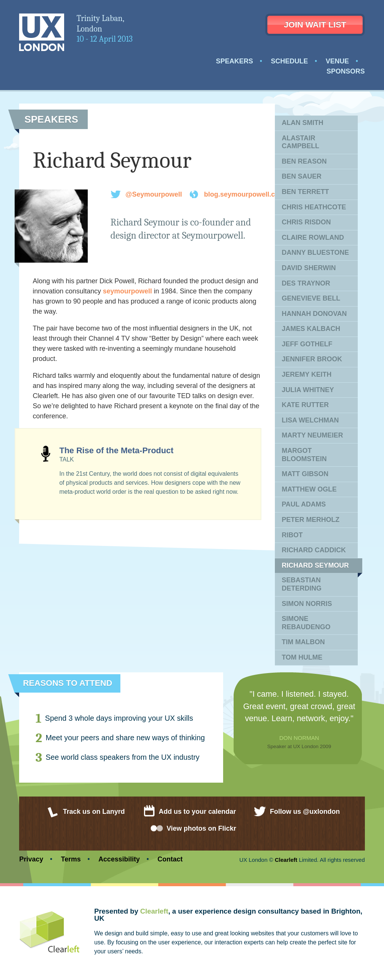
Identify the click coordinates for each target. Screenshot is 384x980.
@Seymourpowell (154, 194)
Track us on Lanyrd (94, 812)
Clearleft (286, 860)
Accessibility (119, 859)
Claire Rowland (313, 237)
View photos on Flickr (201, 828)
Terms (71, 859)
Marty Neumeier (312, 435)
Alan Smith (302, 123)
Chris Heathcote (314, 207)
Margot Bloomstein (304, 455)
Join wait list (315, 25)
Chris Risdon (306, 222)
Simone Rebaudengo (306, 623)
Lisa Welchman (310, 420)
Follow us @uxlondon (305, 812)
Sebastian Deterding (301, 584)
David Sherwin (309, 268)
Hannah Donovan (314, 314)
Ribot (292, 535)
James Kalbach (311, 329)
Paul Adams (304, 504)
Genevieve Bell (311, 298)
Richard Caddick (314, 550)
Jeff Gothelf (307, 344)
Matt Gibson (305, 474)
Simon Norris (307, 604)
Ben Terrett (305, 192)
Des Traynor (306, 283)
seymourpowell (127, 291)
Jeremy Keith (307, 374)
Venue (337, 61)
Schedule (289, 61)
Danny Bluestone (315, 253)
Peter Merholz (310, 520)
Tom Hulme (302, 657)
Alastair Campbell (300, 142)
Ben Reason (304, 161)
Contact (170, 859)
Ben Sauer (301, 176)
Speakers (235, 61)
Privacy (31, 859)
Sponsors (346, 71)
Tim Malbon (303, 642)
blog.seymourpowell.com (244, 194)
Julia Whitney (308, 390)
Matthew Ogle (309, 489)
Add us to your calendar (197, 812)
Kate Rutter (305, 405)
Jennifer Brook (312, 359)
